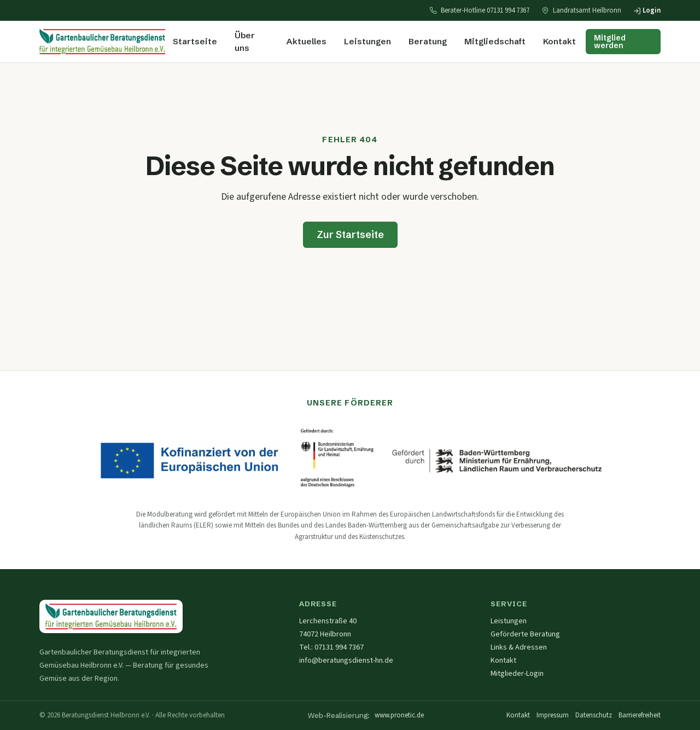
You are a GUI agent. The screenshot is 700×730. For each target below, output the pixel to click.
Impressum (553, 715)
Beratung (428, 41)
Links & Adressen (519, 647)
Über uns (245, 42)
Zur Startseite (350, 234)
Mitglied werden (610, 42)
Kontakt (559, 41)
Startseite (195, 41)
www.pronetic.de (399, 715)
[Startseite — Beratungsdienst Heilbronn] (102, 42)
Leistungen (367, 41)
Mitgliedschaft (495, 41)
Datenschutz (594, 715)
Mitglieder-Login (517, 674)
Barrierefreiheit (640, 715)
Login (647, 10)
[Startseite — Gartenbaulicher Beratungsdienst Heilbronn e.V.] (111, 616)
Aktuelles (306, 41)
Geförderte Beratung (525, 634)
